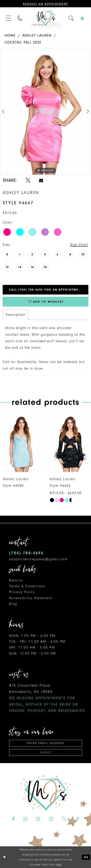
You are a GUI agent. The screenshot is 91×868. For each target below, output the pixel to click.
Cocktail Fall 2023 (23, 42)
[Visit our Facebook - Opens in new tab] (13, 819)
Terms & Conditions (27, 586)
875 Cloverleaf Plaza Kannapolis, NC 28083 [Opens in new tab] (47, 698)
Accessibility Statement (31, 598)
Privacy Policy (22, 592)
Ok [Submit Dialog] (86, 857)
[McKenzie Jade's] (45, 18)
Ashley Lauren (37, 35)
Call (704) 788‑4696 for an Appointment (46, 290)
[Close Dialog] (4, 857)
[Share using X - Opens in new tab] (28, 180)
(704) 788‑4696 (26, 553)
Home (10, 35)
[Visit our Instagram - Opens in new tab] (25, 819)
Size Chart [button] (79, 245)
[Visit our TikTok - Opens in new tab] (77, 819)
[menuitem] (9, 18)
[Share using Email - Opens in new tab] (41, 180)
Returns (16, 580)
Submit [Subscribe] (46, 752)
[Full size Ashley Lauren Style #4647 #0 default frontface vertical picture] (45, 111)
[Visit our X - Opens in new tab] (64, 819)
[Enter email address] (46, 743)
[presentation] (22, 443)
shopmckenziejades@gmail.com (38, 559)
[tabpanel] (45, 111)
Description (15, 315)
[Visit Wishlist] (82, 18)
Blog (13, 604)
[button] (9, 18)
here (59, 864)
